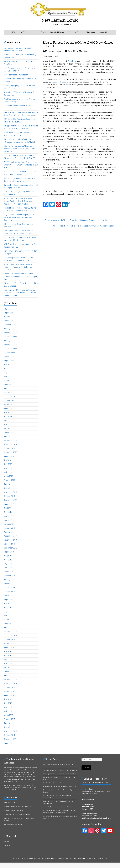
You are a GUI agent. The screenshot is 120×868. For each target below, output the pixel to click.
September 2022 (10, 357)
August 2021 (9, 408)
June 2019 (8, 512)
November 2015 (10, 683)
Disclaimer (7, 845)
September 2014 (10, 739)
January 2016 (9, 675)
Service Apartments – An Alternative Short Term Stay (59, 774)
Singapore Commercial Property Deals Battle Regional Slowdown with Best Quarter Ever (19, 217)
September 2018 (10, 548)
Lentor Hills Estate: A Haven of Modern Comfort (57, 807)
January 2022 (9, 389)
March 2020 (8, 476)
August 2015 (9, 695)
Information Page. (12, 781)
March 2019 (8, 524)
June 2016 (8, 655)
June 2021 (8, 416)
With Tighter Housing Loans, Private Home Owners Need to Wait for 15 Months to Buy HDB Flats (21, 165)
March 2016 (8, 667)
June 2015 (8, 703)
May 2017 (8, 612)
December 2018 (10, 536)
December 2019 (10, 488)
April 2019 (8, 520)
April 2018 (8, 568)
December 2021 (10, 393)
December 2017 (10, 584)
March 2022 (8, 381)
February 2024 (9, 325)
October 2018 (9, 544)
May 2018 (8, 564)
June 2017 (8, 608)
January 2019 (9, 532)
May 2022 (8, 373)
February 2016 (9, 671)
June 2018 (8, 560)
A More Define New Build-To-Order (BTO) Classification (60, 770)
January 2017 (9, 628)
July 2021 (7, 412)
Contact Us (104, 32)
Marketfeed (91, 32)
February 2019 (9, 528)
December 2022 (10, 345)
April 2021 (8, 424)
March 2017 (8, 620)
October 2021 (9, 400)
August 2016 (9, 647)
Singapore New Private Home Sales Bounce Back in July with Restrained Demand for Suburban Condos (18, 201)
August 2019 (9, 504)
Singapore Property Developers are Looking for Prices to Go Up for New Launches (18, 267)
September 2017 (10, 596)
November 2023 (10, 337)
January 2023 (9, 341)
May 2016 (8, 659)
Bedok (71, 61)
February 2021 (9, 432)
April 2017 (8, 616)
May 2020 (8, 468)
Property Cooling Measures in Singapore (17, 814)
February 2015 (9, 719)
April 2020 (8, 472)
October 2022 (9, 353)
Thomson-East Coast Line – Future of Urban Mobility (59, 786)
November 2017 (10, 588)
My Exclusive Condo (53, 51)
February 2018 (9, 576)
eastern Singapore (60, 82)
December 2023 (10, 333)
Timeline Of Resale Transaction (14, 810)
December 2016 (10, 632)
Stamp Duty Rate (9, 802)
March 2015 (8, 715)
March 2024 (8, 321)
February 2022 (9, 385)
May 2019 (8, 516)
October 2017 (9, 592)
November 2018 (10, 540)
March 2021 (8, 428)
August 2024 (9, 313)
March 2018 (8, 572)
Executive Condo (75, 32)
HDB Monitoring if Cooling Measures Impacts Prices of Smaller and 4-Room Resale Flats (19, 149)
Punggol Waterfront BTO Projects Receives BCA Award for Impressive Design (84, 226)
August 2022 (9, 361)
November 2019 (10, 492)
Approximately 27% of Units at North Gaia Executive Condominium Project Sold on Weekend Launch (20, 293)
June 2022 (8, 369)
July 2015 (7, 699)
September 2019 (10, 500)
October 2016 (9, 640)
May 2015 (8, 707)
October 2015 (9, 687)
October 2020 (9, 448)
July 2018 (7, 556)
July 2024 (7, 317)
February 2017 (9, 624)
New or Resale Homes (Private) (13, 825)
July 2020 (7, 460)
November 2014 (10, 731)
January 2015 (9, 723)
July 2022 (7, 365)
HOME (14, 32)
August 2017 (9, 600)
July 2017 (7, 604)
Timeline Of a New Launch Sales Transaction (18, 806)
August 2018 (9, 552)
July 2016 (7, 651)
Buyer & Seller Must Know (78, 51)
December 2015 (10, 679)
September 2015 (10, 691)
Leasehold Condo (57, 32)
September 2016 (10, 643)
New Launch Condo (60, 20)
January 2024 (9, 329)
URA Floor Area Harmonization (16, 75)
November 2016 (10, 636)
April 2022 (8, 377)
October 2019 (9, 496)
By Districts (25, 32)
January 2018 (9, 580)
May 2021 (8, 420)
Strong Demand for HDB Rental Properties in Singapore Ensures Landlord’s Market (76, 220)
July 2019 (7, 508)
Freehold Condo (40, 32)
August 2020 (9, 456)
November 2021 (10, 396)
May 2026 (8, 309)
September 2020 (10, 452)
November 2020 (10, 444)
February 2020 (9, 480)
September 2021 (10, 404)
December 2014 (10, 727)
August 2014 (9, 743)
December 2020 (10, 440)
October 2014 (9, 735)
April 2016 (8, 663)
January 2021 (9, 436)
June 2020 (8, 464)
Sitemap (6, 841)
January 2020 (9, 484)
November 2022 (10, 349)
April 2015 (8, 711)
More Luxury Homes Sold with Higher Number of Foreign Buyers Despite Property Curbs (21, 277)
